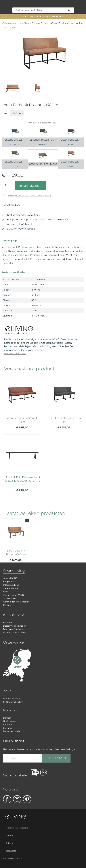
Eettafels (8, 728)
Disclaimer (11, 851)
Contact (7, 605)
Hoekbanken (10, 721)
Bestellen (8, 622)
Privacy (10, 843)
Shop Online (10, 582)
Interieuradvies (11, 585)
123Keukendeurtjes (13, 702)
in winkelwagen (30, 186)
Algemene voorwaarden (17, 828)
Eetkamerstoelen (12, 731)
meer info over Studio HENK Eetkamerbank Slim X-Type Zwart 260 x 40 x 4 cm (22, 457)
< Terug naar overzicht (13, 23)
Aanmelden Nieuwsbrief (16, 602)
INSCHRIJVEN (56, 758)
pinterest (27, 799)
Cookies (10, 835)
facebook (7, 799)
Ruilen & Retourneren (14, 633)
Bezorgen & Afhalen (14, 629)
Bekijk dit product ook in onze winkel (26, 196)
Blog (6, 592)
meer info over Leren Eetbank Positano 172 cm (64, 398)
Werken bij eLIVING (13, 595)
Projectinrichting (12, 699)
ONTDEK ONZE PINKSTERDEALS (43, 17)
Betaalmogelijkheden (15, 626)
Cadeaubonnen (11, 588)
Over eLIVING (10, 578)
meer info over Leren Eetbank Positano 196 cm (22, 398)
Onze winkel (10, 598)
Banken (7, 718)
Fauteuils (8, 725)
